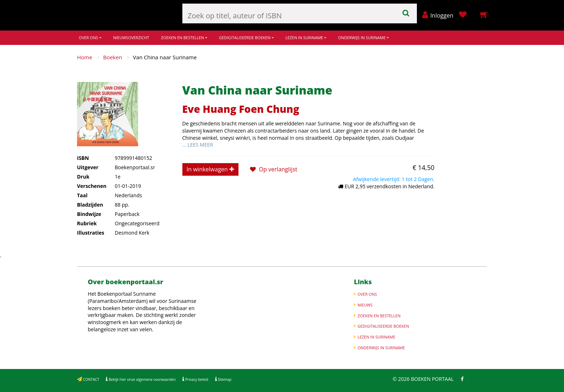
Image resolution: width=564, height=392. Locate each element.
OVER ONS (90, 38)
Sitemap (224, 379)
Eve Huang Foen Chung (241, 109)
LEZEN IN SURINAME (306, 38)
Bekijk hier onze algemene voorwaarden (142, 379)
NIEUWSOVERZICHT (131, 38)
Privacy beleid (196, 379)
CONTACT (91, 379)
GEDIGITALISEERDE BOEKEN (246, 38)
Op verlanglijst (274, 169)
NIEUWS (365, 305)
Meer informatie (174, 329)
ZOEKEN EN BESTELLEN (184, 38)
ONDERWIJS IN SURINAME (363, 38)
